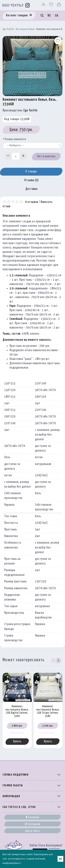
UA (57, 16)
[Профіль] (44, 5)
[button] (58, 661)
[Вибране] (51, 5)
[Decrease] (8, 156)
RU (49, 16)
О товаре (31, 172)
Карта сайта (32, 831)
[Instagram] (28, 5)
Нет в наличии (46, 156)
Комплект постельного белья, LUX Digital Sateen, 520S (17, 711)
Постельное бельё (25, 29)
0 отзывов (32, 202)
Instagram (32, 824)
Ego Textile (8, 29)
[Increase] (23, 156)
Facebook (32, 817)
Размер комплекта (15, 139)
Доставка (31, 189)
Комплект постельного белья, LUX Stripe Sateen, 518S (48, 711)
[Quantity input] (16, 156)
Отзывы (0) (31, 180)
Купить (17, 741)
